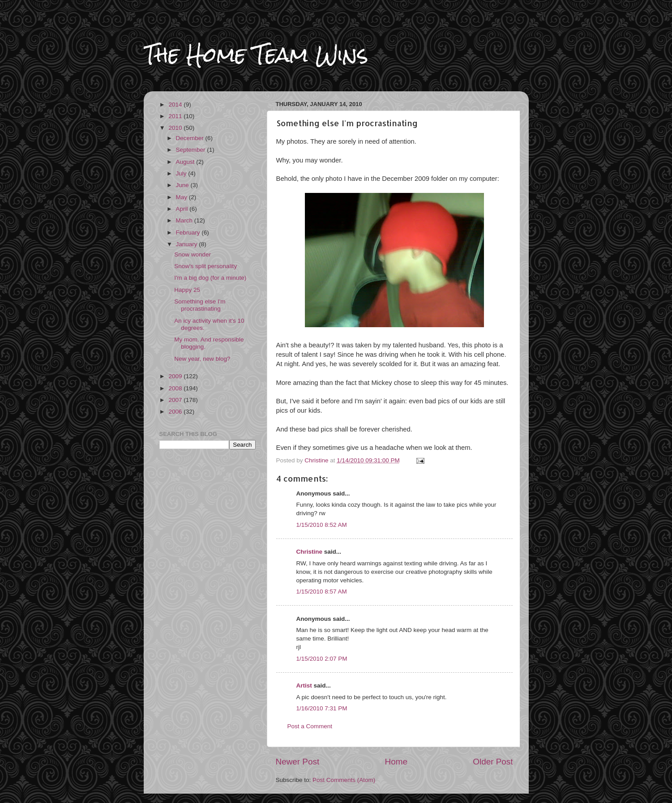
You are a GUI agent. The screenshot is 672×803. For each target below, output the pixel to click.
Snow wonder (193, 254)
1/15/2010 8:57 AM (322, 592)
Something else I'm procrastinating (200, 305)
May (182, 197)
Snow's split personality (205, 266)
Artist (304, 686)
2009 (176, 376)
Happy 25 (187, 290)
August (186, 162)
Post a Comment (310, 726)
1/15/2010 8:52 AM (322, 525)
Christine (310, 552)
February (189, 233)
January (188, 244)
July (182, 173)
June (183, 185)
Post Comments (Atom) (344, 780)
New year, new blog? (202, 359)
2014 (176, 105)
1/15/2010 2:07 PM (322, 659)
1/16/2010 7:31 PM (322, 708)
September (192, 150)
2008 (176, 388)
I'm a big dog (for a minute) (210, 278)
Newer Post (298, 762)
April (183, 209)
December (191, 138)
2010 (176, 128)
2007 (176, 400)
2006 (176, 412)
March (185, 220)
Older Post (493, 762)
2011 (176, 116)
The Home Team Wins (256, 54)
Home (396, 762)
